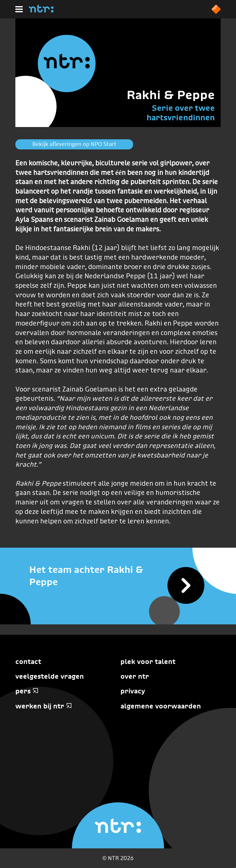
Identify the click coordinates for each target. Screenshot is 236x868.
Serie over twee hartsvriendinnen (181, 113)
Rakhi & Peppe (171, 95)
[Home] (41, 11)
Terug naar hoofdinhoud (236, 868)
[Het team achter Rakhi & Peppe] (118, 576)
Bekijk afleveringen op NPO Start (74, 144)
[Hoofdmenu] (19, 9)
